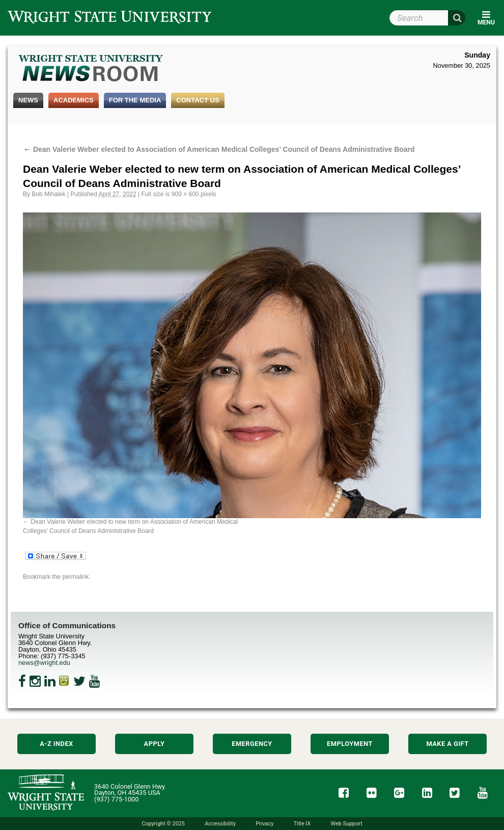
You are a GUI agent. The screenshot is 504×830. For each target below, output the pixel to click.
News (28, 100)
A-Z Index (57, 744)
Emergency (252, 744)
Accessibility (220, 824)
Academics (74, 100)
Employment (350, 744)
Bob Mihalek (48, 194)
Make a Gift (447, 744)
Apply (155, 744)
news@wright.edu (44, 663)
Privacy (264, 824)
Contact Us (198, 100)
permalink (75, 577)
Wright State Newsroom (91, 69)
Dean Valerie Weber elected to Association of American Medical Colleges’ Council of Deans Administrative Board (219, 149)
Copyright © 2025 (163, 824)
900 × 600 (185, 194)
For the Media (135, 100)
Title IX (302, 824)
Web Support (346, 824)
